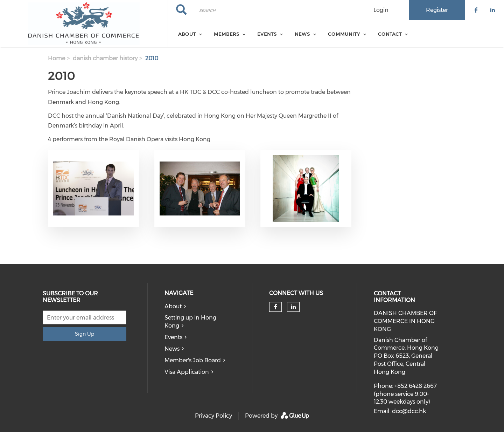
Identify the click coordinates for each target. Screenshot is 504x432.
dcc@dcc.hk (409, 411)
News (172, 349)
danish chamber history (105, 58)
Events (173, 337)
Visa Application (187, 372)
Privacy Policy (213, 416)
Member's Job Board (193, 360)
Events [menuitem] (267, 34)
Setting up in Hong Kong (190, 322)
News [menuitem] (302, 34)
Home (57, 58)
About (173, 306)
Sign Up (85, 334)
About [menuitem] (187, 34)
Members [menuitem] (227, 34)
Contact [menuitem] (390, 34)
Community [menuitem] (344, 34)
